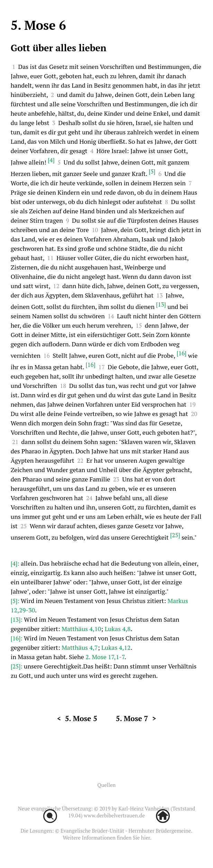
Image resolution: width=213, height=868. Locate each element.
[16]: (17, 638)
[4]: (16, 563)
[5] (152, 171)
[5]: (16, 601)
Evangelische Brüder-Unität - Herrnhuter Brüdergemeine (126, 831)
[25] (175, 535)
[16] (182, 353)
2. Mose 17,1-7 (105, 657)
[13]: (17, 619)
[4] (51, 160)
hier (146, 838)
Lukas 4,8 (118, 629)
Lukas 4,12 (116, 647)
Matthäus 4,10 (81, 629)
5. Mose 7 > (136, 718)
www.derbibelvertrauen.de (114, 815)
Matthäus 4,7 (80, 647)
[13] (161, 304)
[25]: (17, 666)
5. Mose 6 (38, 25)
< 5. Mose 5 (77, 718)
